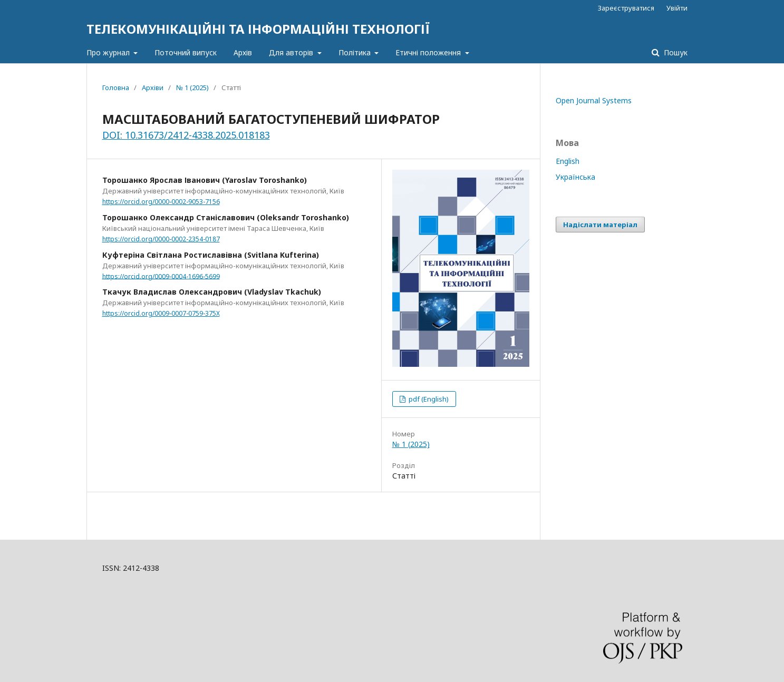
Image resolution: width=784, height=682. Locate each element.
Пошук (675, 52)
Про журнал (109, 52)
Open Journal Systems (594, 100)
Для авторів (292, 52)
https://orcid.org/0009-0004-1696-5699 (161, 276)
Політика (356, 52)
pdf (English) (428, 399)
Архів (243, 52)
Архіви (153, 87)
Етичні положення (429, 52)
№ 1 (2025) (192, 87)
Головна (116, 87)
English (568, 161)
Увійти (677, 8)
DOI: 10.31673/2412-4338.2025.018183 (186, 135)
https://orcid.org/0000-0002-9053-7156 (161, 202)
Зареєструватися (626, 8)
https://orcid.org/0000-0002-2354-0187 (161, 239)
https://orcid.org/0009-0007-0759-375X (161, 313)
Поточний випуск (186, 52)
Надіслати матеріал (600, 225)
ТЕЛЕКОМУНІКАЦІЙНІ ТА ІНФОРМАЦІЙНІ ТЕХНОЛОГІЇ (258, 29)
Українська (575, 177)
